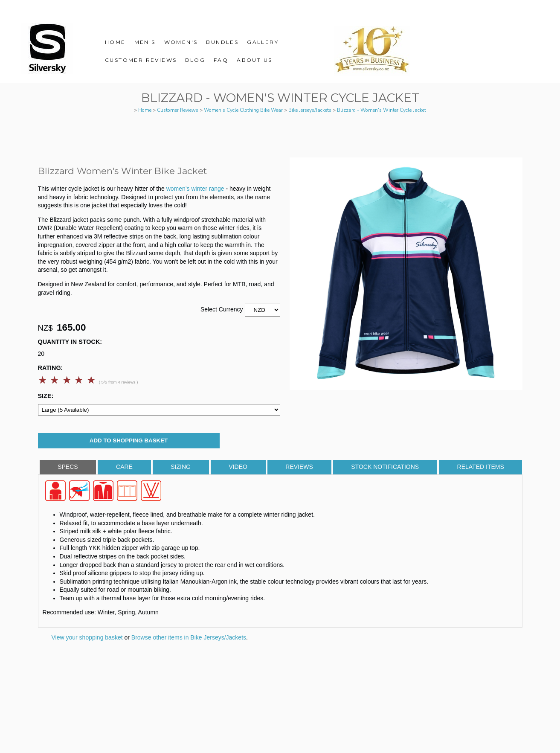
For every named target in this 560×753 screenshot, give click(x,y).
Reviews (299, 467)
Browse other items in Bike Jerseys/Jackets (189, 637)
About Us (254, 60)
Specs (68, 467)
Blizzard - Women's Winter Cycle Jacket (382, 110)
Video (238, 467)
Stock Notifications (385, 467)
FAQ (221, 60)
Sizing (181, 467)
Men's (145, 42)
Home (115, 42)
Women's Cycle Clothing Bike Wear (243, 110)
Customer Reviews (141, 60)
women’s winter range (196, 189)
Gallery (263, 42)
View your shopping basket (87, 637)
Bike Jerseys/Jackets (310, 110)
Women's (181, 42)
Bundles (222, 42)
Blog (195, 60)
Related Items (481, 467)
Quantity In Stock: (70, 342)
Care (124, 467)
